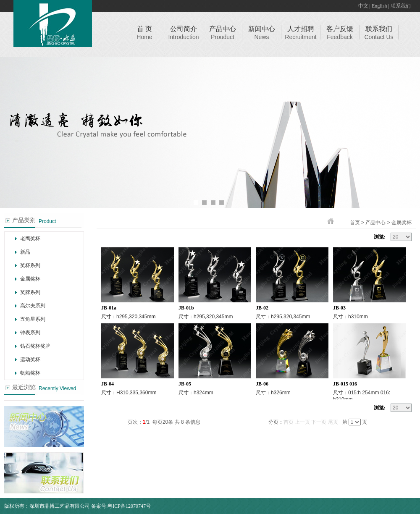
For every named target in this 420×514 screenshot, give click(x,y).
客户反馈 (340, 29)
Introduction (183, 37)
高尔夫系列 (33, 306)
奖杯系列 (30, 265)
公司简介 (184, 29)
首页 (355, 223)
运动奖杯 (30, 359)
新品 (25, 252)
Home (144, 37)
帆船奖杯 (30, 373)
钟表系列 (30, 333)
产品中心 (223, 29)
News (261, 37)
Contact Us (379, 37)
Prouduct (223, 37)
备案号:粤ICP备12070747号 (121, 506)
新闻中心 (262, 29)
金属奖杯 (30, 279)
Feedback (340, 37)
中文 (363, 6)
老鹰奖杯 (30, 239)
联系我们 (401, 6)
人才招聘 (301, 29)
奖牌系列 (30, 292)
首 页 (144, 29)
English (379, 6)
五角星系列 (33, 319)
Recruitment (301, 37)
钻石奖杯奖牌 (35, 346)
